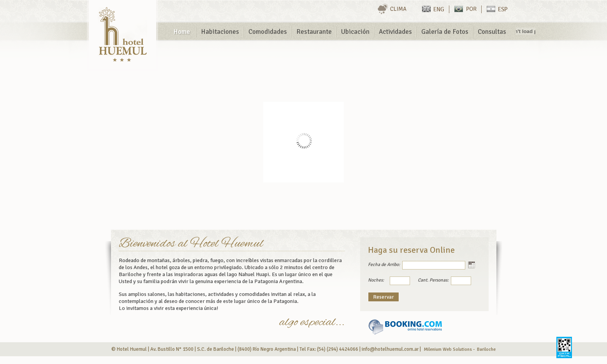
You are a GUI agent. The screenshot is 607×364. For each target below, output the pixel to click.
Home (182, 32)
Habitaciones (220, 32)
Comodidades (268, 32)
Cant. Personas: (433, 280)
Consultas (492, 32)
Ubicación (355, 32)
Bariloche (486, 349)
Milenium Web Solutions (448, 349)
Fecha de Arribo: (384, 265)
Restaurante (314, 32)
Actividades (395, 32)
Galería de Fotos (445, 32)
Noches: (376, 280)
